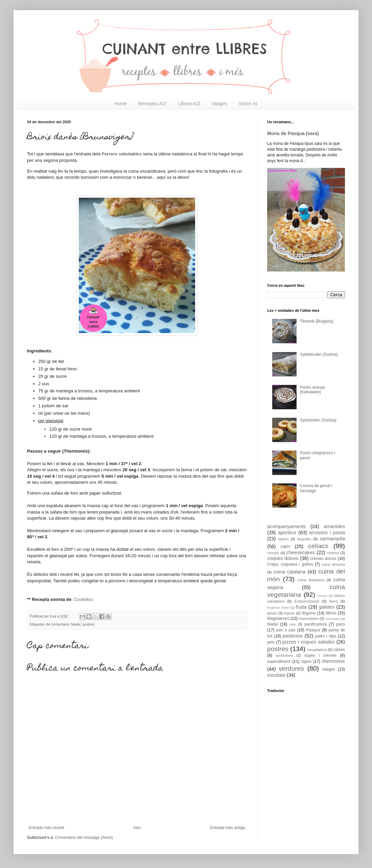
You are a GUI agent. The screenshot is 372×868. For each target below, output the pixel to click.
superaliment (279, 661)
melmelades (309, 619)
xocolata (276, 675)
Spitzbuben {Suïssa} (318, 420)
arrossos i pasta (327, 533)
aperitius (287, 533)
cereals (273, 553)
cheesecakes (301, 552)
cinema (333, 553)
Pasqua (313, 630)
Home (121, 104)
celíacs (318, 546)
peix (271, 642)
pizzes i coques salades (309, 642)
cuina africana (333, 564)
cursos (322, 596)
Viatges (219, 104)
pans (341, 624)
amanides (334, 526)
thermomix (334, 661)
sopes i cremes (320, 655)
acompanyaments (286, 526)
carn (285, 546)
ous (292, 624)
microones (332, 619)
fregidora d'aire (278, 607)
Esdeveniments (307, 601)
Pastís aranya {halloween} (312, 390)
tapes (306, 661)
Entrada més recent (46, 828)
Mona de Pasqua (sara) (293, 133)
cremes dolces (323, 559)
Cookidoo (84, 599)
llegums (309, 613)
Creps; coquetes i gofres (290, 564)
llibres (331, 613)
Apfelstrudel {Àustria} (319, 354)
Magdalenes (278, 619)
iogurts (289, 613)
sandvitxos (284, 655)
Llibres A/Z (189, 104)
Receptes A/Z (153, 104)
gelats (272, 613)
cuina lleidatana (311, 580)
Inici (137, 828)
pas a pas (286, 630)
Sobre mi (248, 104)
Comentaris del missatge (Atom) (84, 838)
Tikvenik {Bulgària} (317, 321)
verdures (291, 668)
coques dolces (283, 558)
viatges (329, 669)
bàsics (284, 539)
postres (88, 624)
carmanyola (332, 539)
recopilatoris (317, 650)
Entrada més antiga (228, 828)
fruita (301, 607)
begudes (304, 539)
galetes (327, 607)
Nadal (76, 624)
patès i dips (325, 636)
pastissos (293, 636)
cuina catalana (289, 572)
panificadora (315, 624)
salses (339, 650)
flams (333, 601)
